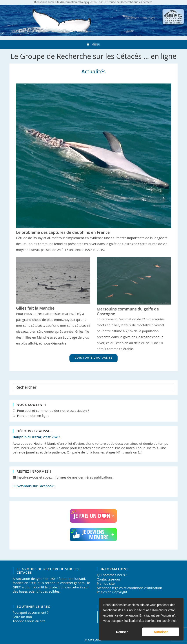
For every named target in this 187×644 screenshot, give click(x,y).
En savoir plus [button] (167, 621)
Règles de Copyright (112, 592)
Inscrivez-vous (27, 477)
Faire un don (22, 617)
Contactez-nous (109, 579)
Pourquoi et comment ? (31, 612)
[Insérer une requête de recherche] (94, 388)
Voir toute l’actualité (93, 358)
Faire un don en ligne (33, 416)
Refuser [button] (122, 632)
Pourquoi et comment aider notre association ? (53, 411)
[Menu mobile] (93, 45)
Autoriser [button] (161, 632)
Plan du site (106, 583)
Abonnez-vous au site (29, 621)
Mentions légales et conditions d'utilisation (129, 588)
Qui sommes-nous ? (112, 575)
